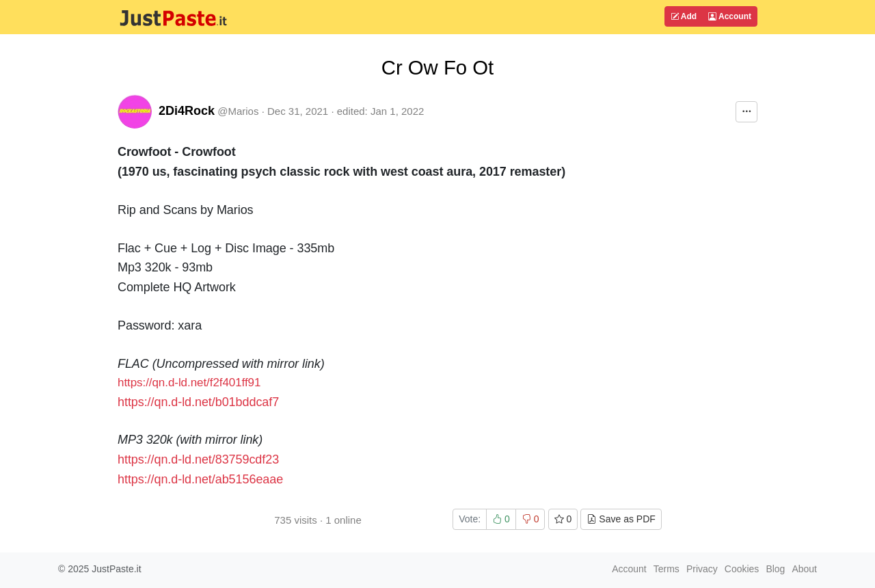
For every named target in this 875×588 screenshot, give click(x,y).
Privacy (702, 569)
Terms (667, 569)
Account (730, 16)
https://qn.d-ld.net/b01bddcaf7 (198, 402)
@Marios (238, 111)
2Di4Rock (187, 111)
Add (684, 16)
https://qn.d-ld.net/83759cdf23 (198, 459)
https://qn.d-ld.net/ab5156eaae (200, 479)
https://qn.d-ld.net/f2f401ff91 (189, 383)
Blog (775, 569)
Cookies (742, 569)
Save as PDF (621, 519)
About (804, 569)
